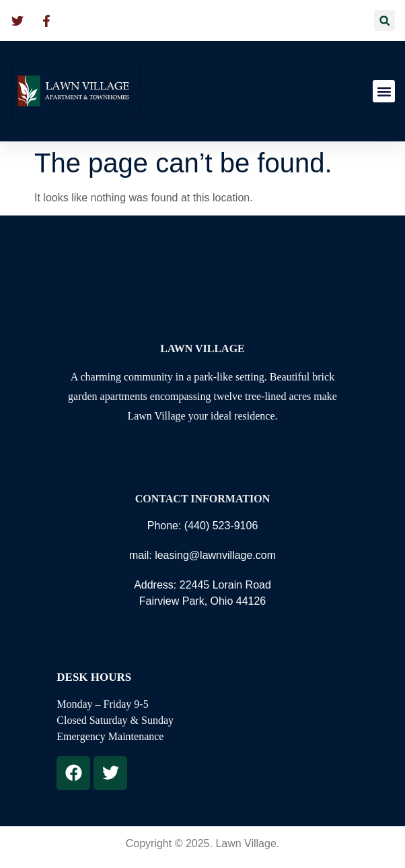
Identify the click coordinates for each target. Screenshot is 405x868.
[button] (384, 21)
